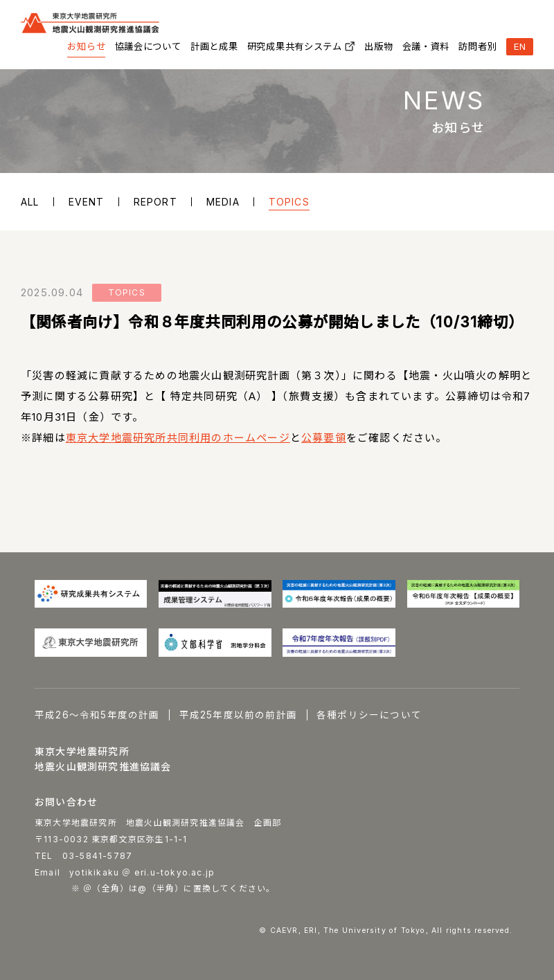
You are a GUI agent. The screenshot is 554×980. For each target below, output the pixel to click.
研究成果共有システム (295, 46)
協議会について (148, 46)
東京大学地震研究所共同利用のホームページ (178, 438)
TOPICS (289, 202)
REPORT (155, 202)
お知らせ (86, 46)
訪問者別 (477, 46)
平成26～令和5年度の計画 (97, 715)
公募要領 (324, 438)
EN (520, 46)
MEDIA (223, 202)
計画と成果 (214, 46)
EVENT (87, 202)
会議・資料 (426, 46)
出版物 (378, 46)
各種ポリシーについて (369, 715)
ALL (30, 202)
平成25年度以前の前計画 (238, 715)
